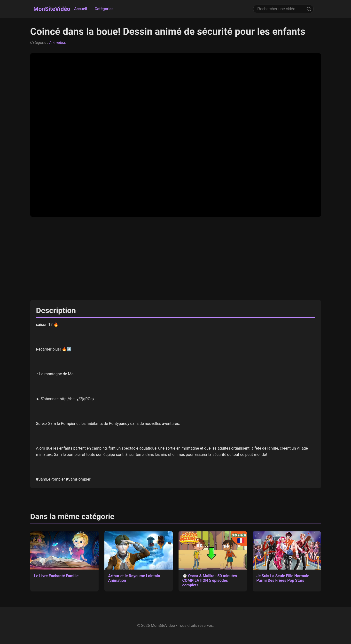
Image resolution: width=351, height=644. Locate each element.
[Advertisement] (176, 258)
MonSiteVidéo (52, 9)
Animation (58, 42)
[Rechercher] (309, 9)
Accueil (81, 9)
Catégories (104, 9)
